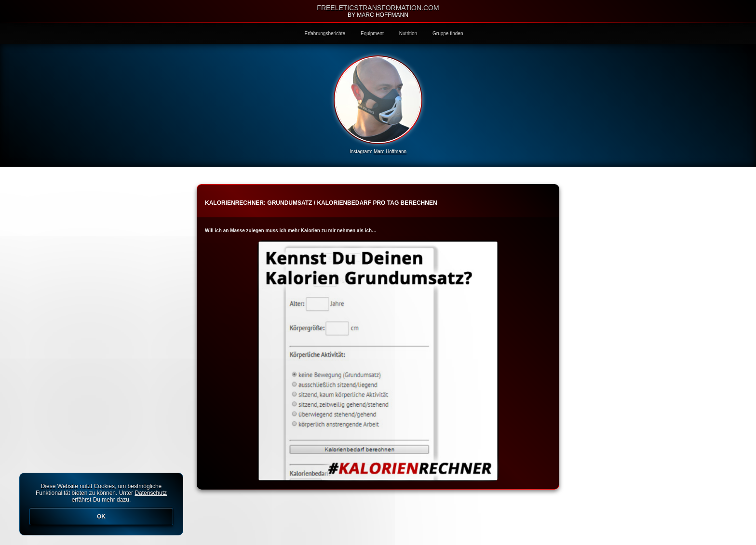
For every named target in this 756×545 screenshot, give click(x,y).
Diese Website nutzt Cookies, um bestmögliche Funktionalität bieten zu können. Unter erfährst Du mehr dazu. (101, 504)
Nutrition (408, 33)
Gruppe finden (448, 33)
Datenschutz (151, 493)
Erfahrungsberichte (325, 33)
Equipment (372, 33)
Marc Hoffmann (390, 152)
